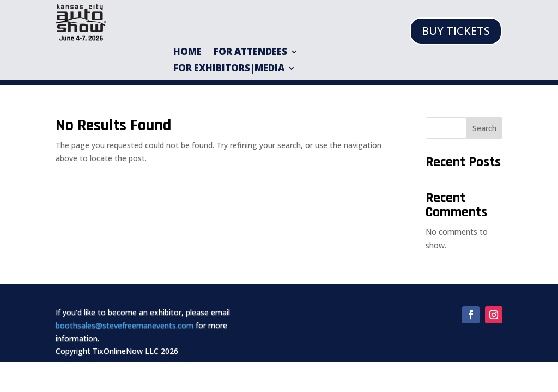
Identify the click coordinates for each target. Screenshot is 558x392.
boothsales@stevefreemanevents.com (125, 325)
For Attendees (250, 53)
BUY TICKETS (456, 31)
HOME (187, 53)
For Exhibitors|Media (229, 69)
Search (484, 128)
